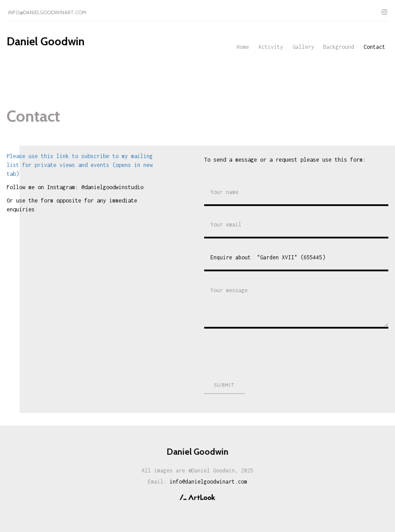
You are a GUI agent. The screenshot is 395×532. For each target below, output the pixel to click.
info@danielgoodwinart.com (47, 12)
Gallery (303, 47)
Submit (224, 385)
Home (243, 47)
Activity (271, 47)
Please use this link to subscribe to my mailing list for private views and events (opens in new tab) (80, 165)
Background (339, 47)
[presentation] (272, 353)
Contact (374, 47)
